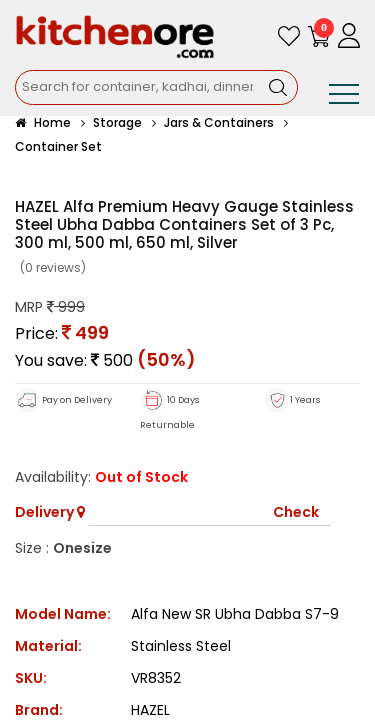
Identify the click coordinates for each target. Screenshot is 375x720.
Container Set (58, 146)
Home (43, 122)
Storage (117, 122)
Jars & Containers (219, 122)
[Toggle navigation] (344, 97)
